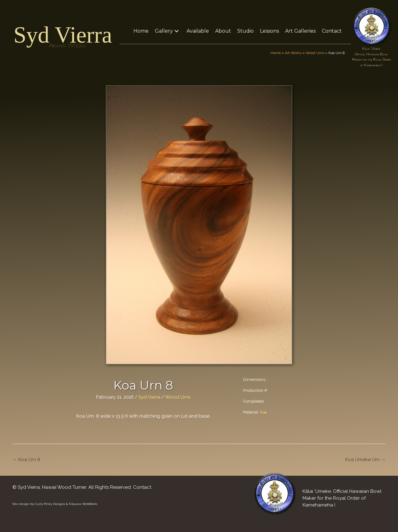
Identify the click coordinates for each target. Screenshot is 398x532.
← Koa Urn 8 (26, 460)
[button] (177, 31)
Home (276, 53)
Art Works (293, 53)
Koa (263, 412)
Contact (142, 487)
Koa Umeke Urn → (365, 460)
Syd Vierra (63, 35)
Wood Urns (315, 53)
